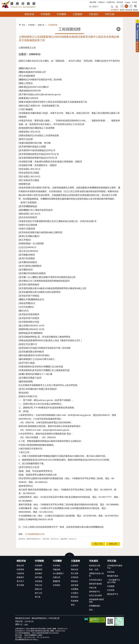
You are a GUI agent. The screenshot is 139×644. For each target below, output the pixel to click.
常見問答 (111, 590)
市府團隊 (61, 14)
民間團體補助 (95, 606)
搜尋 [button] (112, 7)
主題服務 (78, 14)
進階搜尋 (117, 7)
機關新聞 (38, 570)
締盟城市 (20, 577)
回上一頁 (98, 544)
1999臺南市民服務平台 (115, 567)
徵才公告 (38, 593)
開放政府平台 (113, 594)
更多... (74, 605)
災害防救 (75, 577)
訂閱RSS (101, 2)
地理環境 (20, 570)
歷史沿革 (20, 566)
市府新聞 (38, 566)
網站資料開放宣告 (39, 618)
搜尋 (90, 6)
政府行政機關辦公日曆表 (33, 635)
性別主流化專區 (96, 596)
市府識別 (56, 585)
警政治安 (75, 570)
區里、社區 (94, 570)
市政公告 (38, 585)
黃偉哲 (122, 10)
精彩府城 (29, 14)
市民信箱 (120, 2)
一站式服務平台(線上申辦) (114, 581)
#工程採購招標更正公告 (35, 534)
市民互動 (110, 14)
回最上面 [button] (113, 544)
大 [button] (131, 6)
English (128, 2)
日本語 (135, 2)
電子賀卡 (20, 581)
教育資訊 (75, 597)
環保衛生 (75, 581)
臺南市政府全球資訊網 (19, 4)
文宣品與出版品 (96, 580)
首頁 (23, 25)
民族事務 (75, 601)
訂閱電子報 (111, 2)
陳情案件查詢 (113, 576)
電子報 (38, 597)
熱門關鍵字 (115, 10)
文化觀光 (75, 593)
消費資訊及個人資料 (96, 575)
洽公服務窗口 (58, 573)
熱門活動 (38, 577)
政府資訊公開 (95, 566)
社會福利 (75, 566)
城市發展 (75, 585)
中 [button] (126, 6)
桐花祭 (135, 10)
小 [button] (122, 6)
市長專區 (56, 566)
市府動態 (45, 14)
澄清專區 (38, 573)
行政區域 (20, 573)
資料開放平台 (95, 592)
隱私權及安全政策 (23, 618)
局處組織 (56, 570)
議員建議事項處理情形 (96, 601)
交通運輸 (75, 589)
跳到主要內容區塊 (1, 1)
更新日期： (20, 621)
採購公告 (41, 25)
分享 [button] (135, 5)
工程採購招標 (52, 25)
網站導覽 (93, 2)
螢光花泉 (129, 10)
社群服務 (111, 586)
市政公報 (93, 588)
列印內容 (118, 29)
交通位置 (56, 577)
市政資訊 (94, 14)
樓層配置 (56, 581)
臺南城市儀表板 (96, 584)
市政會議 (38, 581)
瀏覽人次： (20, 624)
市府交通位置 (54, 618)
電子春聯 (20, 585)
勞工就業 (75, 573)
